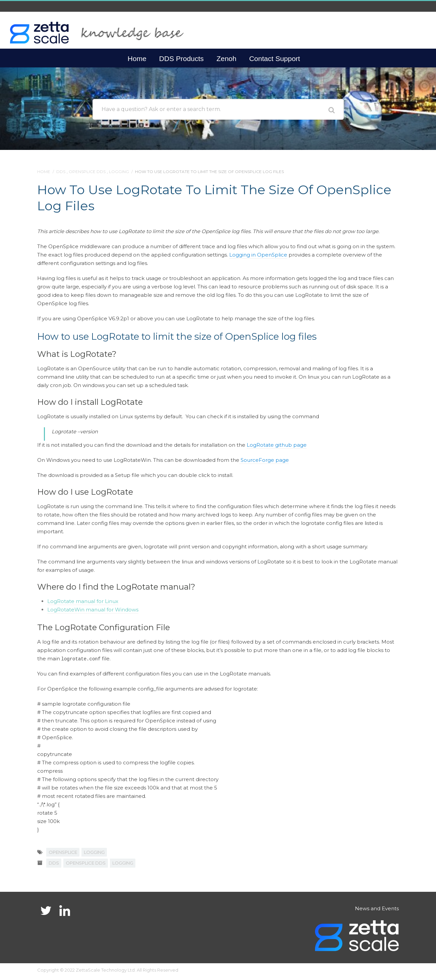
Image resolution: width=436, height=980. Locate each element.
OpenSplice (63, 852)
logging (94, 852)
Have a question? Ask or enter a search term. (161, 109)
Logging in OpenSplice (258, 255)
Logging (119, 172)
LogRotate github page (277, 445)
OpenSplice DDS (87, 172)
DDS (61, 172)
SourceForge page (264, 460)
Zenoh (227, 59)
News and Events (377, 908)
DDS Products (181, 59)
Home (137, 59)
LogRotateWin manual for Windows (93, 610)
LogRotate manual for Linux (83, 601)
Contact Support (274, 59)
